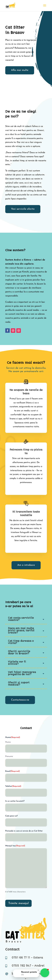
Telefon (13, 786)
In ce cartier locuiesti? (15, 801)
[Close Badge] (38, 970)
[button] (45, 973)
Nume (8, 742)
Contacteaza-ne (20, 700)
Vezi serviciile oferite (23, 209)
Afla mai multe (20, 70)
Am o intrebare (26, 565)
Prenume (9, 756)
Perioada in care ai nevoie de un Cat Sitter (24, 831)
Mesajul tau (15, 846)
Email (13, 771)
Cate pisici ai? (11, 816)
